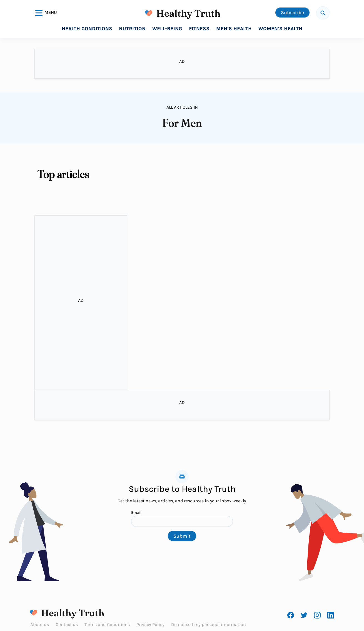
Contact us (67, 624)
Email (182, 518)
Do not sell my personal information (209, 624)
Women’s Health (280, 29)
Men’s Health (234, 29)
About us (40, 624)
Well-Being (167, 29)
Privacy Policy (150, 624)
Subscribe (292, 13)
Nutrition (132, 29)
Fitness (199, 29)
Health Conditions (87, 29)
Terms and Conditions (107, 624)
